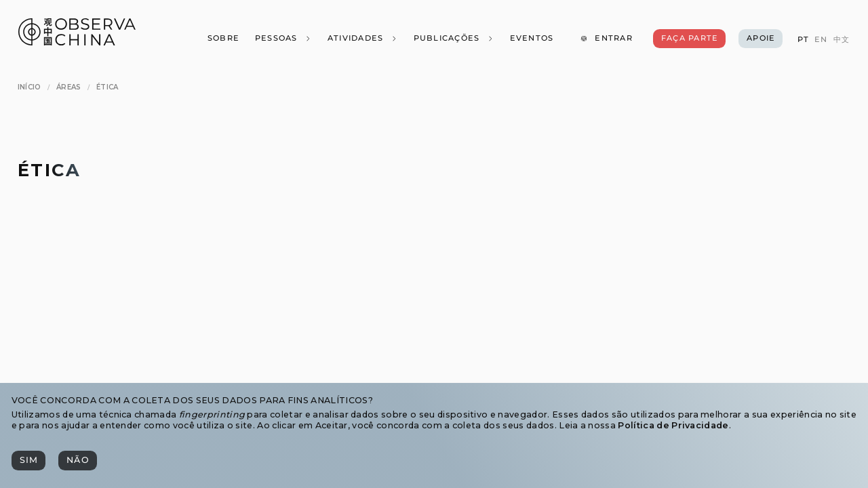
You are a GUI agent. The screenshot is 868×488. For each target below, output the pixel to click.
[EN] (821, 40)
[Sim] (28, 461)
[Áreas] (69, 87)
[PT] (803, 40)
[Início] (29, 87)
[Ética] (107, 87)
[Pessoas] (283, 39)
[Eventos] (531, 39)
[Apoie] (761, 39)
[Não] (77, 461)
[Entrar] (606, 39)
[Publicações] (453, 39)
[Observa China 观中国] (77, 42)
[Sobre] (223, 39)
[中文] (842, 40)
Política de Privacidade (673, 425)
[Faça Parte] (689, 39)
